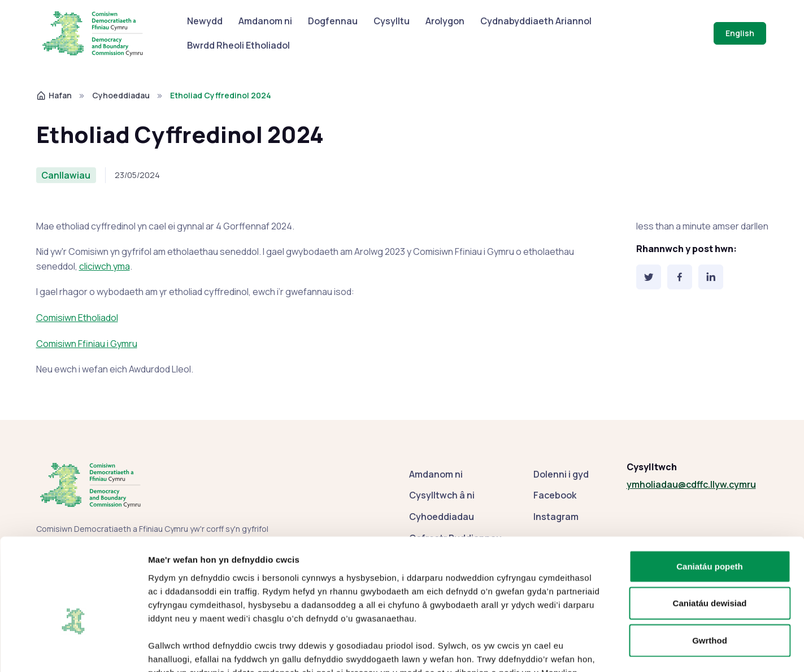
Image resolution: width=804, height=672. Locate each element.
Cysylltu (392, 21)
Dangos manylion (623, 650)
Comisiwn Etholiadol (77, 318)
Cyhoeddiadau (121, 95)
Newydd (205, 21)
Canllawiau (66, 175)
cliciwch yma (105, 266)
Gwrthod (710, 572)
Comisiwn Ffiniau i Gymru (87, 344)
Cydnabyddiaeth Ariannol (536, 21)
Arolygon (445, 21)
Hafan (54, 95)
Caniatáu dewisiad (710, 535)
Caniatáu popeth (710, 498)
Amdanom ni (265, 21)
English (740, 33)
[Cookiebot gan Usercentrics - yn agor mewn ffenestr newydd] (73, 650)
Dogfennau (333, 21)
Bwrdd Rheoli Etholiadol (238, 45)
